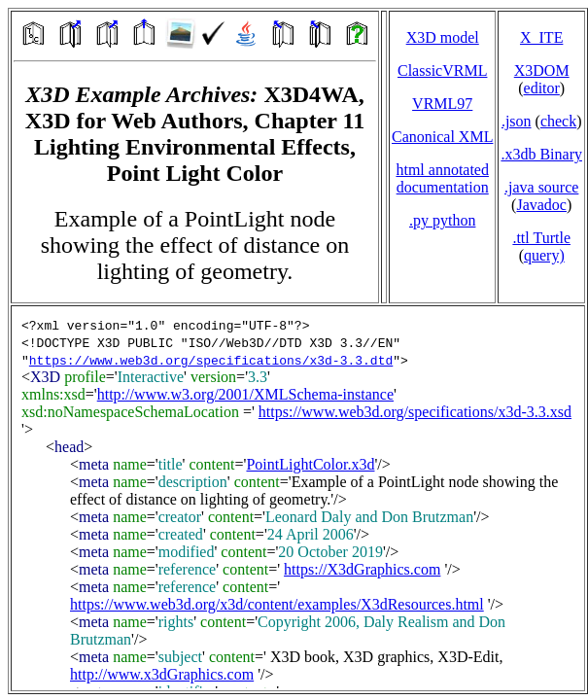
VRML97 (442, 104)
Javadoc (541, 205)
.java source (541, 187)
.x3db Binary (541, 154)
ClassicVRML (442, 70)
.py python (442, 220)
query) (544, 255)
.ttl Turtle (541, 238)
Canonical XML (442, 137)
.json (517, 121)
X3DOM (542, 70)
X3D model (443, 37)
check (558, 121)
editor (542, 88)
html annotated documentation (442, 178)
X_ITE (541, 37)
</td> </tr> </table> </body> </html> (298, 498)
